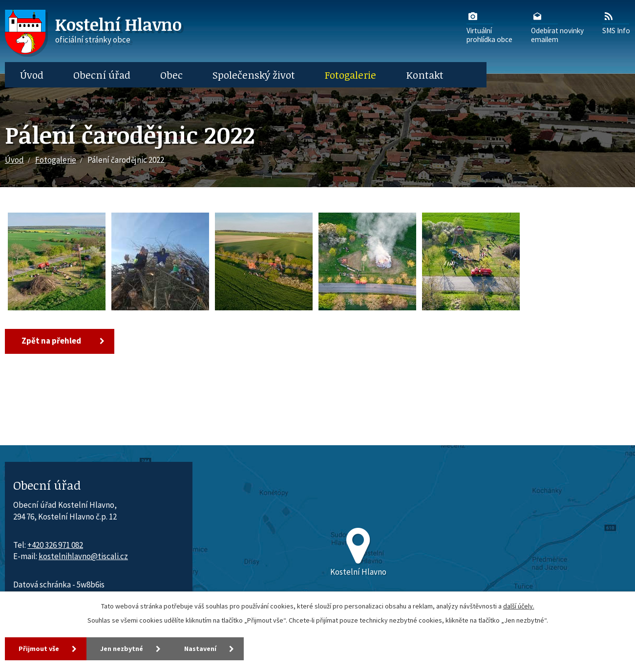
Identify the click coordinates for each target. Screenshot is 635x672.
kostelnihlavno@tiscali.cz (83, 556)
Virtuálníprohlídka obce (489, 27)
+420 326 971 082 (55, 545)
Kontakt (425, 75)
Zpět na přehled (51, 341)
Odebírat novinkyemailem (557, 27)
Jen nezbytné (122, 649)
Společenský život (254, 75)
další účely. (519, 606)
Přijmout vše (39, 649)
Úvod (32, 75)
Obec (171, 75)
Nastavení (200, 649)
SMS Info (616, 22)
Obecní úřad (102, 75)
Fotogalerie (350, 75)
